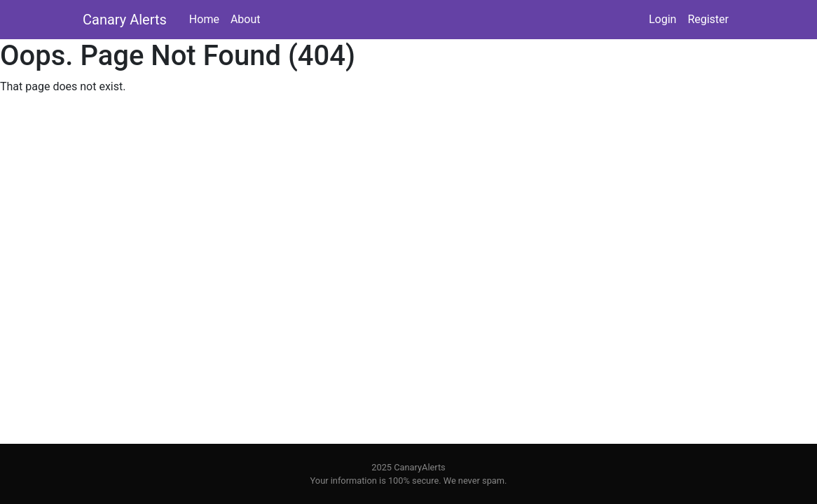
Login (662, 19)
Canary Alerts (125, 20)
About (246, 19)
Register (708, 19)
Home (204, 19)
